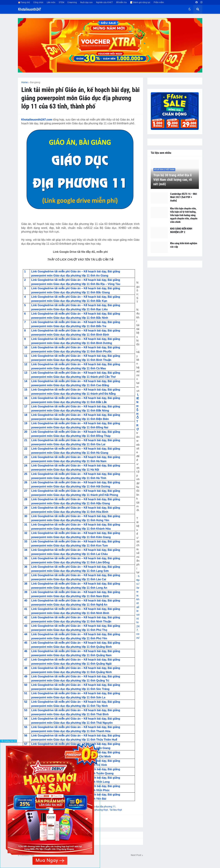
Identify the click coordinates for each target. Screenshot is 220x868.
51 (26, 693)
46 (26, 651)
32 (26, 533)
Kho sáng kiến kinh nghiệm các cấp (184, 245)
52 (26, 702)
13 (26, 373)
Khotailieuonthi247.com (37, 120)
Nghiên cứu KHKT (104, 2)
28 (26, 499)
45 (26, 643)
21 (26, 440)
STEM (61, 2)
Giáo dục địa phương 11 (103, 807)
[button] (190, 9)
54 (26, 719)
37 (26, 575)
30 (26, 516)
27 (26, 491)
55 (26, 727)
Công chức (38, 2)
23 (26, 457)
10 (26, 347)
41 (26, 609)
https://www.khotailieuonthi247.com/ (138, 607)
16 (26, 398)
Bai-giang (35, 82)
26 (26, 482)
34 (26, 550)
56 (26, 736)
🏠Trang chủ (24, 2)
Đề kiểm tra (121, 2)
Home (24, 82)
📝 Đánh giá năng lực (140, 2)
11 (26, 356)
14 (26, 381)
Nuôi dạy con (86, 2)
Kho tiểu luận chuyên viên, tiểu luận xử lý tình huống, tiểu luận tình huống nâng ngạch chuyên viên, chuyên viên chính (184, 215)
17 (26, 406)
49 (26, 676)
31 (26, 525)
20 (26, 432)
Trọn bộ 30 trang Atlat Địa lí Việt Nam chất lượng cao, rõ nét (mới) (173, 180)
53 (26, 710)
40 (26, 601)
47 (26, 660)
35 (26, 558)
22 (26, 449)
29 (26, 508)
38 (26, 584)
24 (26, 466)
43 (26, 626)
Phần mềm (159, 2)
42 (26, 617)
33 (26, 541)
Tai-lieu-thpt (116, 810)
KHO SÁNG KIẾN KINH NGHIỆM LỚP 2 (181, 230)
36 (26, 567)
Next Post (136, 855)
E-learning (72, 2)
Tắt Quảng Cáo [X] (8, 741)
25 (26, 474)
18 (26, 415)
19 (26, 423)
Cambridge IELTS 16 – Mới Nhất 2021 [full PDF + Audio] (184, 197)
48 (26, 668)
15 (26, 390)
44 (26, 634)
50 (26, 685)
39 (26, 592)
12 (26, 364)
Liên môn (51, 2)
